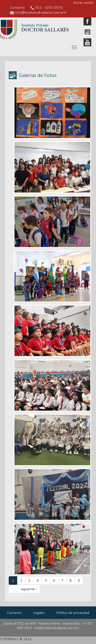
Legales (39, 612)
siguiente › (29, 589)
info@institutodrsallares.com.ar (41, 12)
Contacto (17, 7)
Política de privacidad (73, 612)
